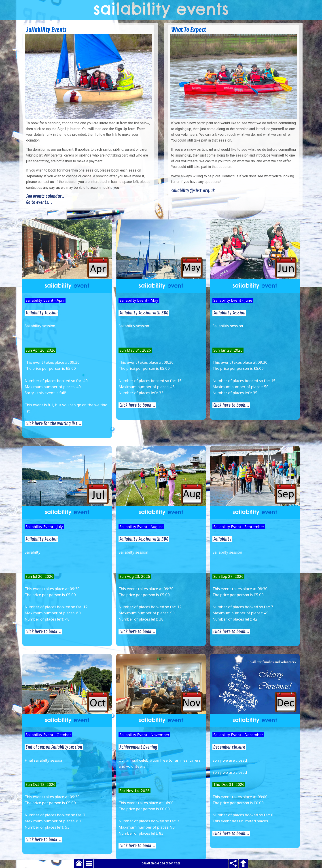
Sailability (222, 539)
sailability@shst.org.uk (193, 191)
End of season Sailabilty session (54, 747)
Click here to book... (137, 405)
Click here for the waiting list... (53, 424)
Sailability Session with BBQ (144, 313)
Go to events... (39, 202)
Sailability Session (41, 313)
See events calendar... (46, 196)
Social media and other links (161, 863)
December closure (229, 747)
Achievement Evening (138, 747)
